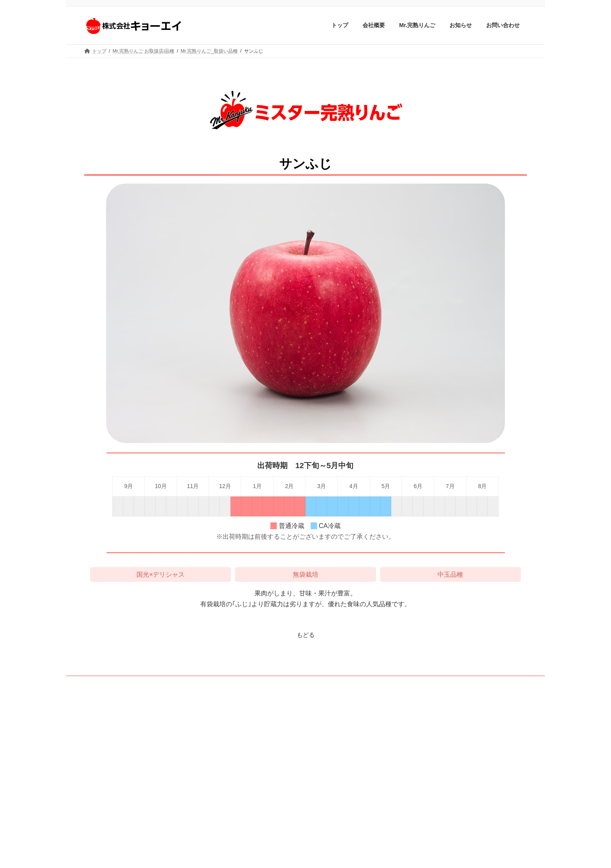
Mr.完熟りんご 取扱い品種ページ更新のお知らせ (448, 723)
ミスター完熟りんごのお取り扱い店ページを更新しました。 (459, 802)
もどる (305, 635)
